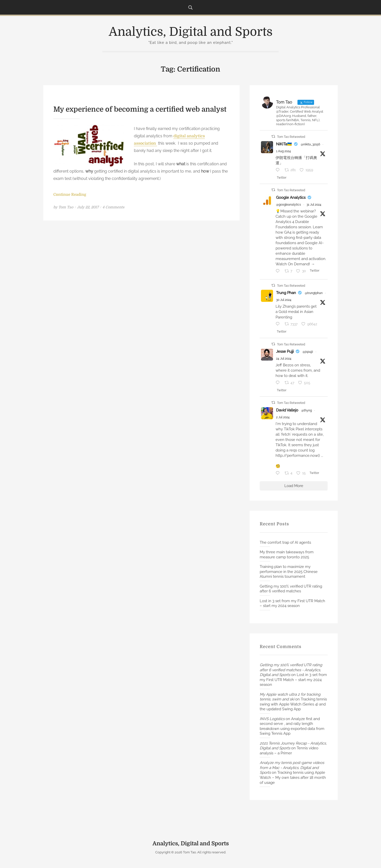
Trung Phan (286, 293)
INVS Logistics (272, 719)
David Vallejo (287, 410)
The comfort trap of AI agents (285, 542)
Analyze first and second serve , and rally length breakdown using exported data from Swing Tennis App (292, 726)
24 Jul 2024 (284, 359)
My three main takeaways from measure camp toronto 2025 (287, 555)
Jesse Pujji (285, 351)
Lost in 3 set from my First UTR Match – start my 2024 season (292, 603)
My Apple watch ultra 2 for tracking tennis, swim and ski (290, 697)
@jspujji (308, 352)
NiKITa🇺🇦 (284, 144)
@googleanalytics (289, 205)
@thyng (307, 410)
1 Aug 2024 (283, 151)
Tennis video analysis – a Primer (289, 751)
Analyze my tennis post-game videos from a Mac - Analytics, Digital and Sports (292, 768)
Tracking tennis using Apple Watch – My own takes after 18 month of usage (293, 777)
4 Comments (113, 207)
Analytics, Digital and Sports (191, 32)
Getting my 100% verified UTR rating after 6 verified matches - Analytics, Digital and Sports (291, 670)
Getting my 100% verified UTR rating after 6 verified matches (291, 589)
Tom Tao (66, 207)
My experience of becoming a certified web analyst (140, 109)
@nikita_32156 (310, 144)
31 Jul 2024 (314, 205)
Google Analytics (291, 198)
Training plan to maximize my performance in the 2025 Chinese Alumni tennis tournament (289, 572)
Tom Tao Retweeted (291, 137)
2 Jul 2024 (283, 417)
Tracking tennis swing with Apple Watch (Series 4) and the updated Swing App (293, 704)
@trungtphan (314, 293)
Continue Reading (70, 195)
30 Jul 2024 (284, 300)
